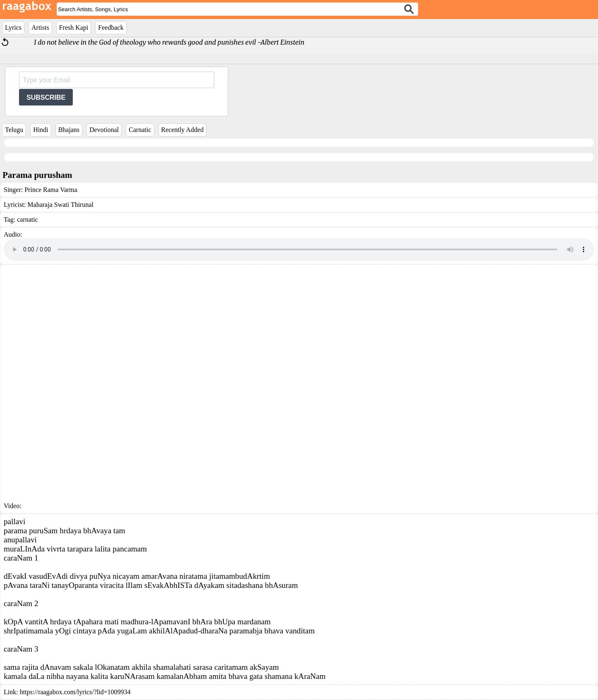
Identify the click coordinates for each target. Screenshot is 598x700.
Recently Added (183, 130)
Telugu (14, 130)
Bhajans (69, 130)
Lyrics (13, 28)
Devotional (104, 130)
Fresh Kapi (74, 28)
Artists (40, 28)
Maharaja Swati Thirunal (60, 205)
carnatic (28, 219)
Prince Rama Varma (51, 190)
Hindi (41, 130)
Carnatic (140, 130)
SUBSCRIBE (46, 97)
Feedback (111, 28)
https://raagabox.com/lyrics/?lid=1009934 (75, 692)
